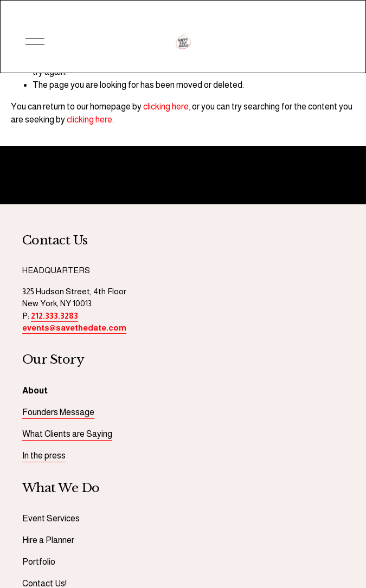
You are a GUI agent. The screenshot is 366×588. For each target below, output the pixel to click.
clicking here (166, 106)
